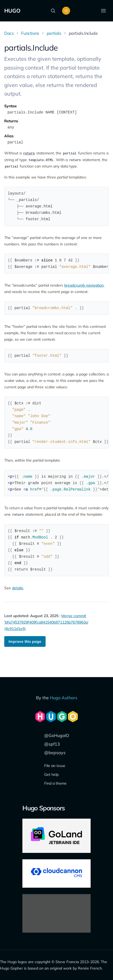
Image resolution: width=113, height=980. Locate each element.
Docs (9, 33)
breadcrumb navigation (84, 285)
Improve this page (25, 641)
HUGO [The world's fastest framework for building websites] (12, 11)
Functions (30, 33)
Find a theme (55, 783)
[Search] (54, 11)
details (18, 588)
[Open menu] (103, 11)
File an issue (55, 766)
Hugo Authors (64, 698)
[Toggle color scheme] (66, 11)
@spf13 (52, 744)
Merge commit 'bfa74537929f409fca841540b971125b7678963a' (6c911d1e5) (46, 622)
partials (54, 33)
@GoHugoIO (57, 735)
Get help (51, 774)
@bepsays (55, 753)
